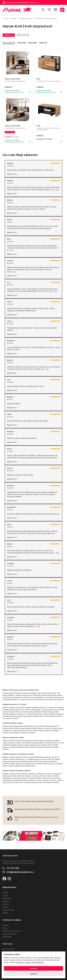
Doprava (6, 925)
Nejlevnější (33, 43)
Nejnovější (22, 43)
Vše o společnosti (9, 949)
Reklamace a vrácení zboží (12, 931)
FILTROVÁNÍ (9, 35)
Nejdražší (43, 43)
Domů (6, 18)
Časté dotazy (7, 937)
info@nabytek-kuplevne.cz (20, 872)
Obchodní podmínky (10, 934)
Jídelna (5, 907)
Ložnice (5, 895)
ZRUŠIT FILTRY (23, 35)
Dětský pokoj (7, 898)
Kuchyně (6, 904)
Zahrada (5, 913)
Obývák (14, 18)
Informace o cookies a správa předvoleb (30, 962)
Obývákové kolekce (26, 18)
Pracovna (6, 901)
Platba (5, 928)
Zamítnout (33, 974)
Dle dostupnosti (9, 43)
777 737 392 (13, 868)
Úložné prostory (8, 910)
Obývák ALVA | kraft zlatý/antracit (46, 18)
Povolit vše (33, 968)
